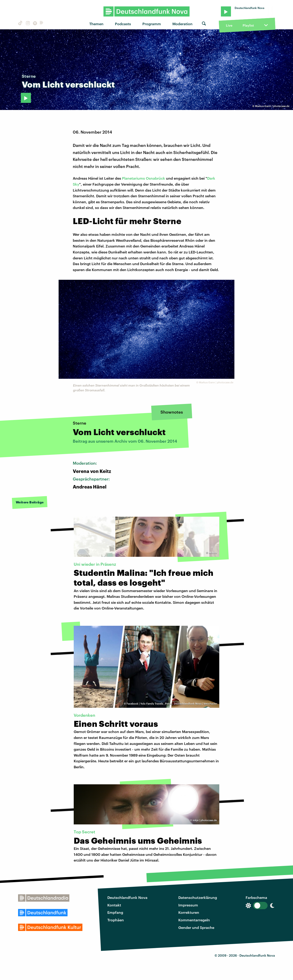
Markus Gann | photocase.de (272, 106)
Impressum (188, 905)
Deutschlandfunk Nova (127, 897)
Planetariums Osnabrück (144, 178)
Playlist (248, 25)
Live (229, 25)
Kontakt (114, 905)
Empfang (115, 912)
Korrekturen (189, 912)
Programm (152, 24)
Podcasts (123, 24)
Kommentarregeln (194, 920)
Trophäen (116, 920)
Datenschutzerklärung (198, 897)
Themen (96, 24)
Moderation (182, 24)
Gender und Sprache (196, 927)
